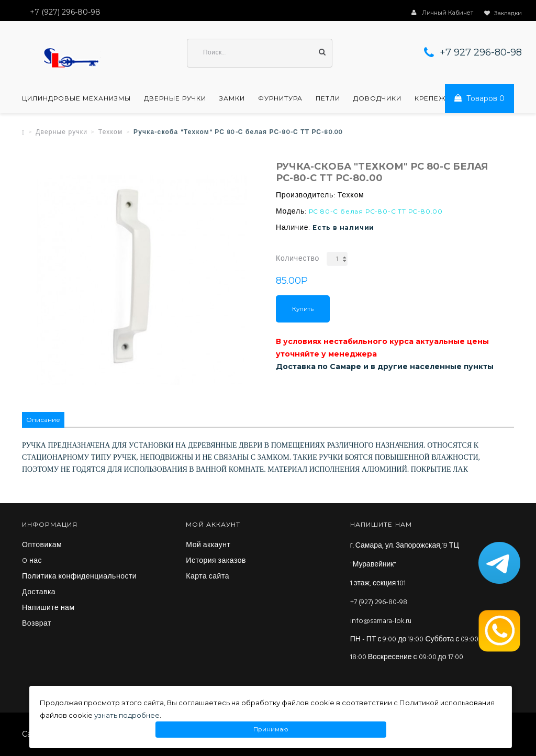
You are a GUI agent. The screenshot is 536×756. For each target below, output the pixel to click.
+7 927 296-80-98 (481, 52)
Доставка (39, 593)
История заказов (216, 561)
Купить (303, 309)
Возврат (37, 624)
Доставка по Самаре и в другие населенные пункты (385, 366)
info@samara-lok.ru (381, 621)
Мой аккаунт (208, 546)
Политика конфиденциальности (79, 577)
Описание (43, 420)
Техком (111, 132)
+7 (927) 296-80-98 (379, 602)
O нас (32, 561)
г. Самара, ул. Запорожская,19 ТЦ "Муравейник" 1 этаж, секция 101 (405, 565)
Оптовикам (42, 546)
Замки (232, 98)
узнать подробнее (127, 715)
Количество (298, 259)
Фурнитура (280, 98)
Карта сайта (208, 577)
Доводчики (377, 98)
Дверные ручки (175, 98)
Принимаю (271, 730)
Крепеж (430, 98)
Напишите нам (48, 608)
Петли (328, 98)
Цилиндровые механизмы (76, 98)
